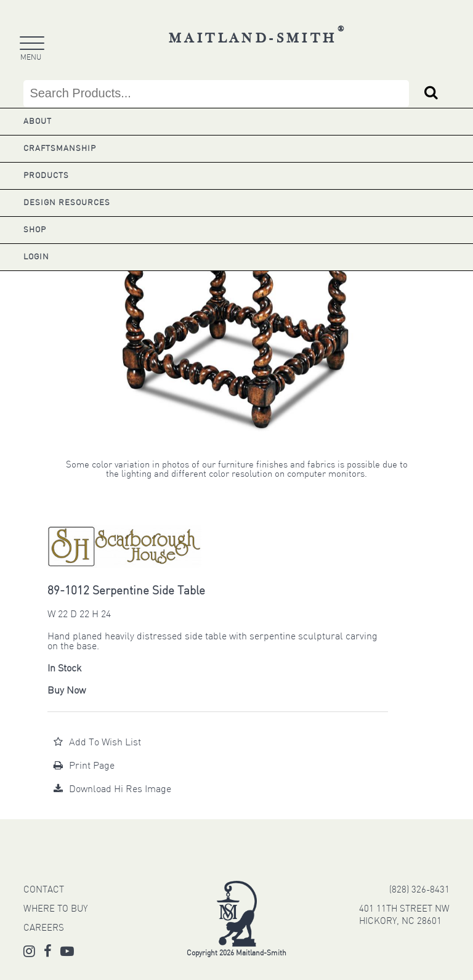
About (38, 122)
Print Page (84, 766)
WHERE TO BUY (55, 909)
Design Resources (67, 203)
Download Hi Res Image (112, 790)
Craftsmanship (60, 149)
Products (46, 176)
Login (36, 257)
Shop (35, 230)
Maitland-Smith (258, 38)
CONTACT (44, 890)
